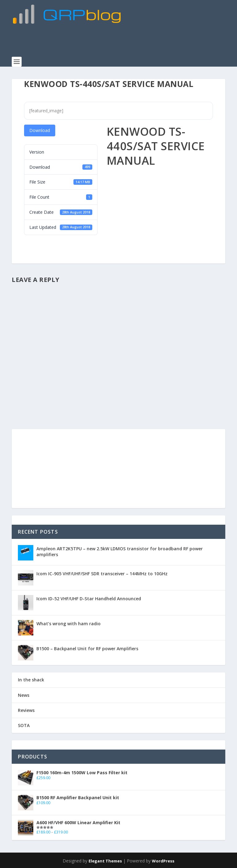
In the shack (31, 678)
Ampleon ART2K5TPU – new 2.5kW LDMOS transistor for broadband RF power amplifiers (120, 550)
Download (40, 129)
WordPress (163, 860)
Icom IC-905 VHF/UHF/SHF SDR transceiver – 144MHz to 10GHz (102, 572)
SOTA (24, 724)
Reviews (26, 709)
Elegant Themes (105, 860)
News (24, 694)
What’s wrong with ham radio (69, 622)
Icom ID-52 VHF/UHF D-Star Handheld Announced (89, 597)
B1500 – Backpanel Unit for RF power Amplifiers (87, 647)
